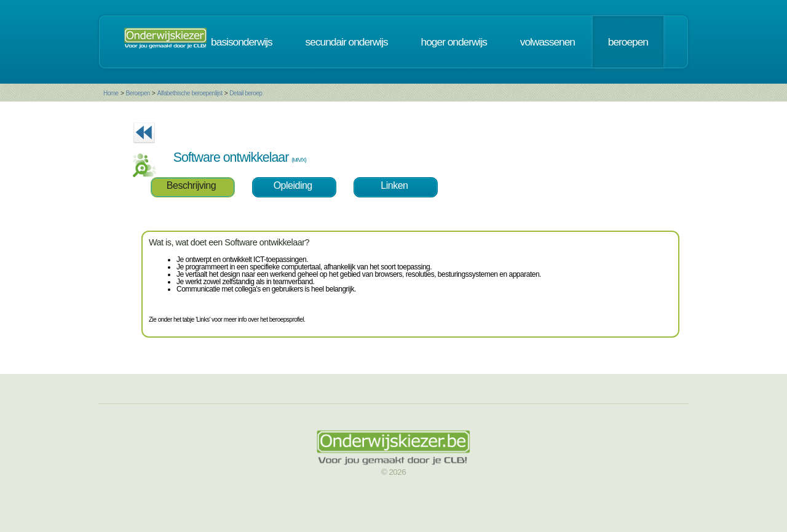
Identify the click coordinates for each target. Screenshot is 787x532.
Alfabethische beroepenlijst (190, 93)
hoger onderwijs (454, 42)
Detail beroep (246, 93)
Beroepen (137, 93)
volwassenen (548, 42)
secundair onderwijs (347, 42)
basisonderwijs (242, 42)
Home (111, 93)
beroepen (628, 42)
